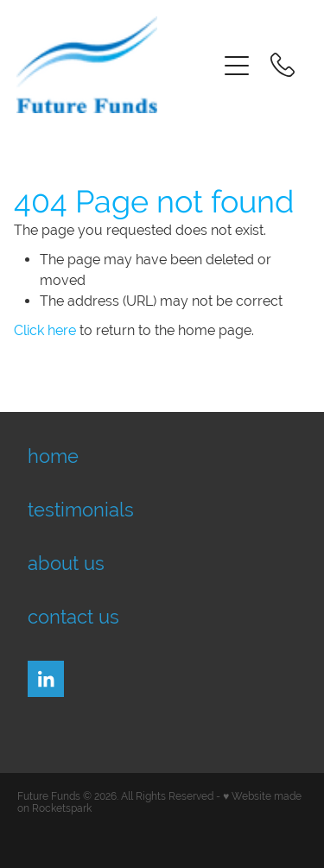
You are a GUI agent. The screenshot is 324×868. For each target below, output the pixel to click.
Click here (45, 330)
